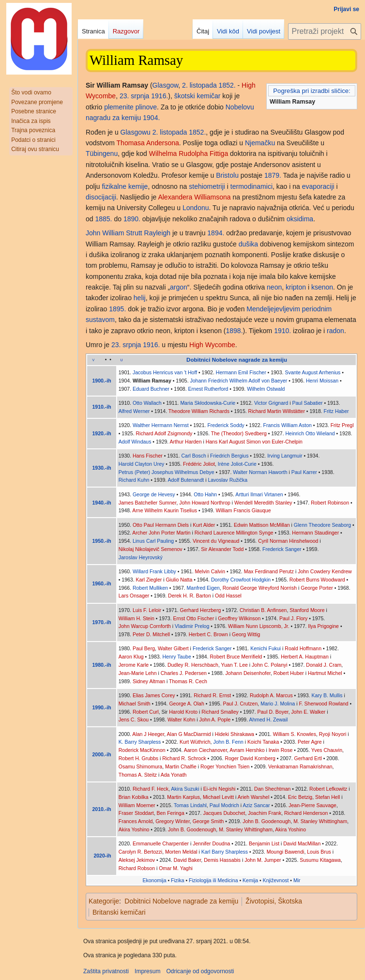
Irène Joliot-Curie (237, 464)
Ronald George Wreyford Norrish (260, 588)
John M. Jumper (263, 860)
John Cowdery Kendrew (325, 571)
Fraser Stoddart (136, 813)
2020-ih (102, 856)
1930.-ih (102, 468)
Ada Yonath (174, 775)
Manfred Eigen (203, 588)
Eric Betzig (300, 797)
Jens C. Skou (134, 720)
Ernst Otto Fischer (194, 618)
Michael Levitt (218, 797)
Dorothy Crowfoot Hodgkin (241, 580)
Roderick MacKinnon (142, 750)
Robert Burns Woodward (317, 580)
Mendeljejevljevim (273, 309)
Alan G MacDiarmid (189, 734)
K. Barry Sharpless (140, 742)
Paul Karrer (304, 472)
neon (274, 287)
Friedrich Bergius (229, 456)
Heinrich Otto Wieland (310, 433)
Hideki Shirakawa (235, 734)
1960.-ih (102, 583)
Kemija (250, 880)
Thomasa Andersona (148, 143)
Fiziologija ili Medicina (213, 880)
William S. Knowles (295, 734)
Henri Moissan (322, 381)
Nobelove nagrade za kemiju (250, 360)
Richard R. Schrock (184, 758)
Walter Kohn (181, 720)
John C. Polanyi (270, 665)
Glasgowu (136, 132)
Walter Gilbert (173, 648)
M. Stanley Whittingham (320, 821)
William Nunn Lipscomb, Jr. (259, 626)
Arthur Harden (186, 442)
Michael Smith (135, 704)
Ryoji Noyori (333, 734)
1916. (160, 96)
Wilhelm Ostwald (266, 389)
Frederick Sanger (282, 549)
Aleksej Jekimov (137, 860)
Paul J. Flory (293, 618)
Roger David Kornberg (250, 758)
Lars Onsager (134, 596)
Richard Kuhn (134, 480)
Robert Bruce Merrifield (236, 657)
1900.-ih (102, 381)
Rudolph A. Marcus (271, 695)
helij (140, 298)
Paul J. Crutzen (241, 704)
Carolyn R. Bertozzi (140, 852)
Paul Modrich (224, 805)
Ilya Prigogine (323, 626)
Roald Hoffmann (303, 648)
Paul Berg (144, 648)
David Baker (188, 860)
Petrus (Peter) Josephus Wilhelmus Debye (167, 472)
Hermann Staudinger (315, 533)
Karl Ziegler (149, 580)
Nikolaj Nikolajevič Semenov (151, 549)
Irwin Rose (281, 750)
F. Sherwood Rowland (324, 704)
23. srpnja (134, 96)
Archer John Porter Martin (161, 533)
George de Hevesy (154, 494)
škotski (185, 96)
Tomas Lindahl (190, 805)
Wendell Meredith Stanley (263, 503)
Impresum (147, 971)
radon (335, 331)
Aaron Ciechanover (205, 750)
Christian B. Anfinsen (263, 610)
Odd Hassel (228, 596)
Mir (297, 880)
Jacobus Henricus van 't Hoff (165, 372)
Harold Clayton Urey (142, 464)
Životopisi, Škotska (274, 901)
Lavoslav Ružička (228, 480)
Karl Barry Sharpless (225, 852)
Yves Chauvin (327, 750)
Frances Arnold (136, 821)
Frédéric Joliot (199, 464)
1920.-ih (102, 433)
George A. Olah (186, 704)
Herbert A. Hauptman (305, 657)
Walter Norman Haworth (260, 472)
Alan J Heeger (148, 734)
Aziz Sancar (257, 805)
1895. (117, 309)
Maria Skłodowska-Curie (208, 403)
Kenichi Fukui (266, 648)
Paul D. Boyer (273, 712)
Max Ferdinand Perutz (269, 571)
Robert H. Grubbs (138, 758)
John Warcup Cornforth (145, 626)
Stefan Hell (327, 797)
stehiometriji (207, 186)
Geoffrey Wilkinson (239, 618)
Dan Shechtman (272, 789)
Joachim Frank (265, 813)
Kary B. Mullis (327, 695)
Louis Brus (319, 852)
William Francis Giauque (243, 510)
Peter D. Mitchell (151, 634)
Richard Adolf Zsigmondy (164, 433)
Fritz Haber (336, 411)
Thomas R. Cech (188, 681)
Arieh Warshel (254, 797)
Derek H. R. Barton (190, 596)
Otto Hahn (205, 494)
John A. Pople (215, 720)
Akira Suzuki (185, 789)
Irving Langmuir (285, 456)
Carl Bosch (194, 456)
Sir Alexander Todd (222, 549)
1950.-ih (102, 541)
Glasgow (166, 85)
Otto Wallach (147, 403)
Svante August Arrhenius (312, 372)
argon (179, 287)
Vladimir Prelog (192, 626)
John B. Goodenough (266, 821)
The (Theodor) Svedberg (239, 433)
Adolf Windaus (135, 442)
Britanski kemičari (119, 912)
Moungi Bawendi (286, 852)
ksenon (322, 287)
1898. (235, 331)
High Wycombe (212, 345)
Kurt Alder (204, 525)
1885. (103, 219)
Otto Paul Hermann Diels (161, 525)
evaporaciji (318, 186)
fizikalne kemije (125, 186)
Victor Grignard (271, 403)
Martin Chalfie (181, 766)
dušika (248, 244)
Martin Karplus (183, 797)
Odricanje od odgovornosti (200, 971)
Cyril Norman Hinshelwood (288, 541)
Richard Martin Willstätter (277, 411)
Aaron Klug (131, 657)
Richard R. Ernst (212, 695)
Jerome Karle (134, 665)
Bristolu (227, 175)
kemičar (208, 96)
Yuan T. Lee (235, 665)
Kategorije (104, 901)
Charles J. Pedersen (184, 673)
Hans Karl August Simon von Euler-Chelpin (254, 442)
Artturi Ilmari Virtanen (259, 494)
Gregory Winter (173, 821)
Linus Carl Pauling (153, 541)
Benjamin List (264, 843)
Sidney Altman (149, 681)
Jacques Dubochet (224, 813)
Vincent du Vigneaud (216, 541)
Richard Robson (137, 868)
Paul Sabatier (307, 403)
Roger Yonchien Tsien (225, 766)
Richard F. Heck (151, 789)
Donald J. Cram (324, 665)
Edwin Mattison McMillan (262, 525)
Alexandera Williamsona (194, 197)
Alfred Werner (134, 411)
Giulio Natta (179, 580)
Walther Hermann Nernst (161, 425)
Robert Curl (146, 712)
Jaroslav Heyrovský (141, 557)
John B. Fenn (228, 742)
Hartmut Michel (325, 673)
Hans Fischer (148, 456)
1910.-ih (102, 407)
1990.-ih (102, 707)
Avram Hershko (247, 750)
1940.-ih (102, 503)
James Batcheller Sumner (148, 503)
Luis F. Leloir (147, 610)
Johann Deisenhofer (248, 673)
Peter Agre (310, 742)
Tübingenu (102, 153)
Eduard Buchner (151, 389)
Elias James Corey (154, 695)
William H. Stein (137, 618)
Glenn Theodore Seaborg (322, 525)
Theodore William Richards (199, 411)
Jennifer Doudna (211, 843)
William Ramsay (152, 381)
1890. (132, 219)
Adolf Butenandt (186, 480)
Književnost (276, 880)
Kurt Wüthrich (195, 742)
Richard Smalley (220, 712)
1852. (227, 85)
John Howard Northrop (205, 503)
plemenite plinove (130, 107)
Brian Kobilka (134, 797)
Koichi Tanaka (263, 742)
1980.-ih (102, 665)
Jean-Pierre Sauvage (312, 805)
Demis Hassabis (222, 860)
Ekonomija (155, 880)
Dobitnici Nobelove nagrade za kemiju (181, 901)
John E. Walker (309, 712)
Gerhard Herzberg (201, 610)
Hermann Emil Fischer (241, 372)
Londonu (196, 208)
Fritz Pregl (342, 425)
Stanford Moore (307, 610)
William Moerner (137, 805)
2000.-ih (102, 754)
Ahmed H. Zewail (268, 720)
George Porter (317, 588)
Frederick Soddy (226, 425)
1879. (273, 175)
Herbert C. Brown (208, 634)
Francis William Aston (288, 425)
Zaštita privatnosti (106, 971)
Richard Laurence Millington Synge (234, 533)
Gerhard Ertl (308, 758)
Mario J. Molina (278, 704)
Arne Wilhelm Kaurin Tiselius (165, 510)
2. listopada (199, 85)
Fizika (177, 880)
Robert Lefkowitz (328, 789)
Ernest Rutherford (208, 389)
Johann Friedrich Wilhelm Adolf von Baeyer (239, 381)
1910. (282, 331)
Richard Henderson (306, 813)
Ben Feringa (171, 813)
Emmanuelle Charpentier (161, 843)
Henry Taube (176, 657)
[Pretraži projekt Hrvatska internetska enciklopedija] (325, 31)
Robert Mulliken (150, 588)
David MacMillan (302, 843)
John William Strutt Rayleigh (128, 233)
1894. (216, 233)
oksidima (300, 219)
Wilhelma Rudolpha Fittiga (189, 153)
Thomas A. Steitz (138, 775)
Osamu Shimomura (140, 766)
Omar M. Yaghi (176, 868)
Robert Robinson (330, 503)
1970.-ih (102, 622)
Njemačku (260, 143)
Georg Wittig (246, 634)
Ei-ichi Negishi (220, 789)
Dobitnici (198, 360)
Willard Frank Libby (154, 571)
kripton (296, 287)
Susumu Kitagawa (320, 860)
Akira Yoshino (134, 829)
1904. (151, 118)
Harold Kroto (183, 712)
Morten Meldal (181, 852)
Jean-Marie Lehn (138, 673)
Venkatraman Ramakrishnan (300, 766)
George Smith (208, 821)
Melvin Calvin (210, 571)
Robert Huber (289, 673)
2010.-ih (102, 809)
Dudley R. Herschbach (193, 665)
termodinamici (251, 186)
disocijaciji (101, 197)
